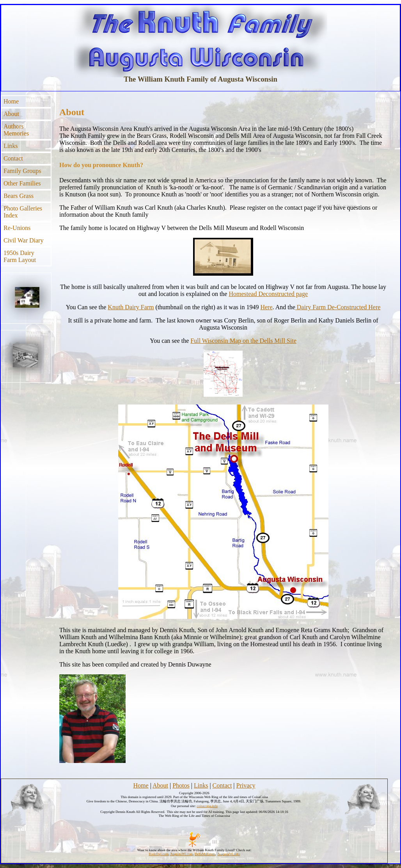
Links (11, 146)
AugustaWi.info (228, 854)
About (11, 114)
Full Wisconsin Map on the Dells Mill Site (243, 341)
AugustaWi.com (181, 854)
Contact (13, 158)
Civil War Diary (23, 240)
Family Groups (22, 171)
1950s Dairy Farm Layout (20, 256)
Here (266, 307)
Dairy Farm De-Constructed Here (338, 307)
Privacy (246, 785)
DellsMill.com (205, 854)
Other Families (22, 183)
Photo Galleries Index (23, 212)
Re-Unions (17, 228)
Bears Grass (19, 196)
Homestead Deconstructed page (268, 294)
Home (11, 101)
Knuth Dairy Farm (131, 307)
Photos (181, 785)
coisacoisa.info (207, 806)
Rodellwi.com (159, 854)
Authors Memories (16, 130)
